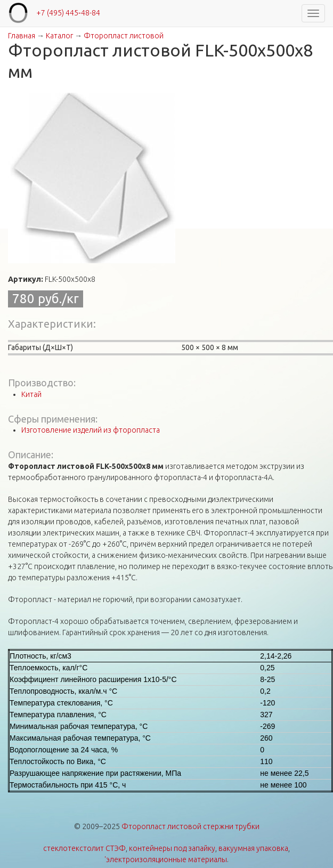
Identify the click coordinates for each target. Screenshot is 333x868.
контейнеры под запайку (172, 848)
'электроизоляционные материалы (166, 859)
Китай (31, 394)
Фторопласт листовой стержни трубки (190, 826)
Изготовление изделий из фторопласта (91, 430)
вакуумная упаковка (253, 848)
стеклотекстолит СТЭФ (84, 848)
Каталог (59, 36)
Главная (22, 36)
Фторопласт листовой (124, 36)
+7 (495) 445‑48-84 (68, 13)
